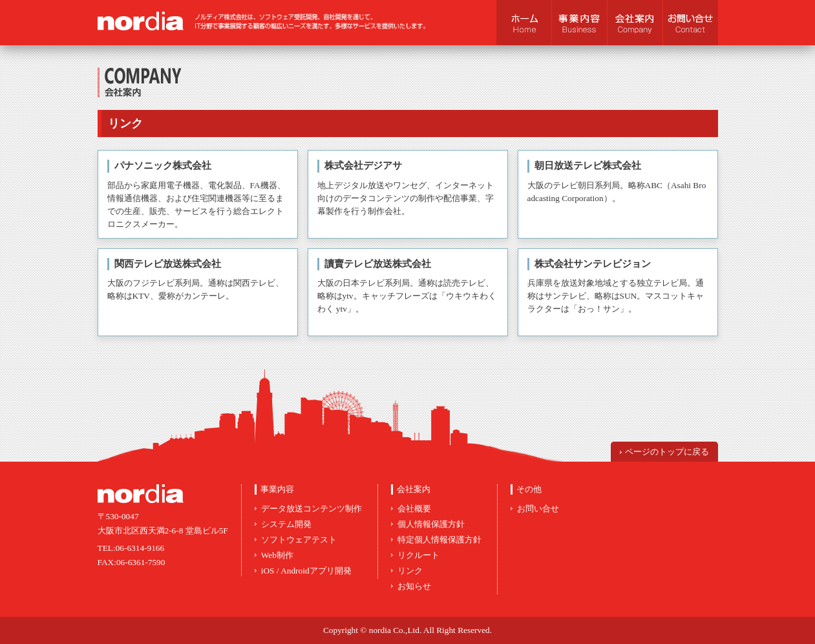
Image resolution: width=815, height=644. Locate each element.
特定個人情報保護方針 (439, 540)
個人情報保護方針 (431, 524)
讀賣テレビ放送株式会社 (378, 264)
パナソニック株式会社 (163, 166)
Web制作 (277, 555)
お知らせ (414, 586)
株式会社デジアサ (363, 166)
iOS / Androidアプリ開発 (306, 571)
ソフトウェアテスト (299, 540)
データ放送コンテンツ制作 (312, 509)
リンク (410, 571)
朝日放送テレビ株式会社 (588, 166)
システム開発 (286, 524)
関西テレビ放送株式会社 (168, 264)
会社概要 (414, 509)
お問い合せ (538, 509)
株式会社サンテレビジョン (593, 264)
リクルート (418, 555)
